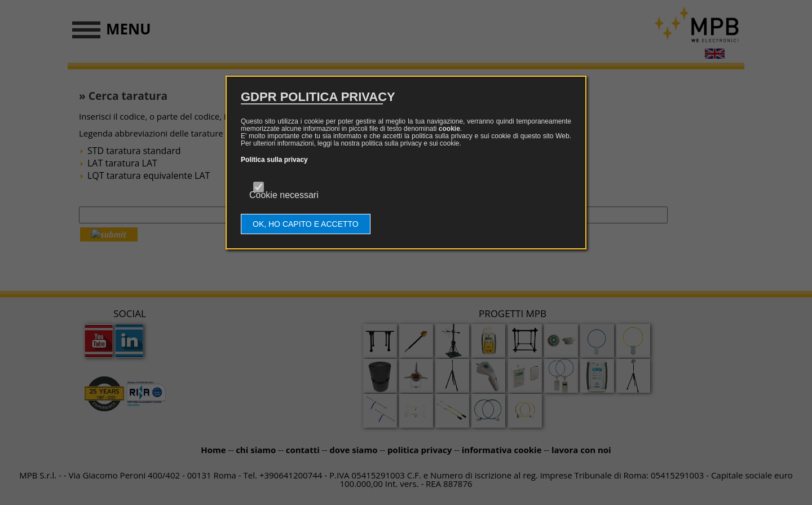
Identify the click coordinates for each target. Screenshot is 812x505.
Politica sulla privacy (274, 160)
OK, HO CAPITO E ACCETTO (306, 224)
